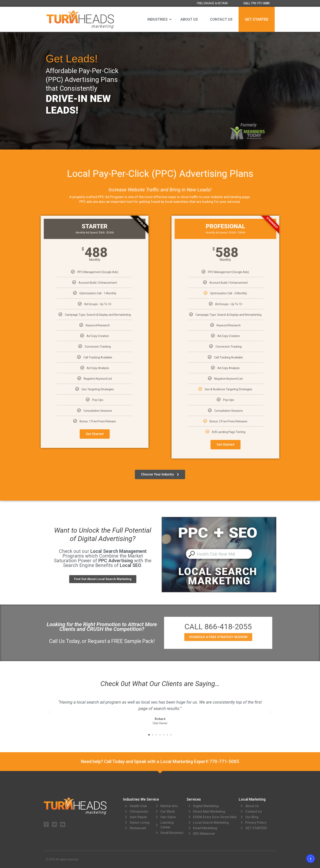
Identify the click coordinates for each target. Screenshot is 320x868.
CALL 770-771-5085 (256, 3)
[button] (160, 19)
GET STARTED (257, 19)
